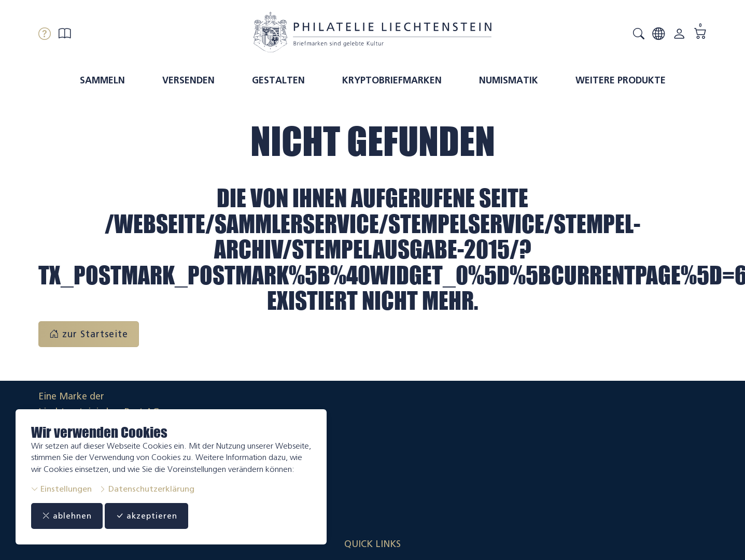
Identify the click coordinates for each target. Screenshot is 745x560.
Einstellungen (61, 489)
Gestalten (278, 80)
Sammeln (102, 80)
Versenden (188, 80)
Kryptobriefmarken (392, 80)
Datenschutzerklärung (147, 489)
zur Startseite (89, 334)
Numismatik (509, 80)
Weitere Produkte (621, 80)
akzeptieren (158, 516)
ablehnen (70, 516)
